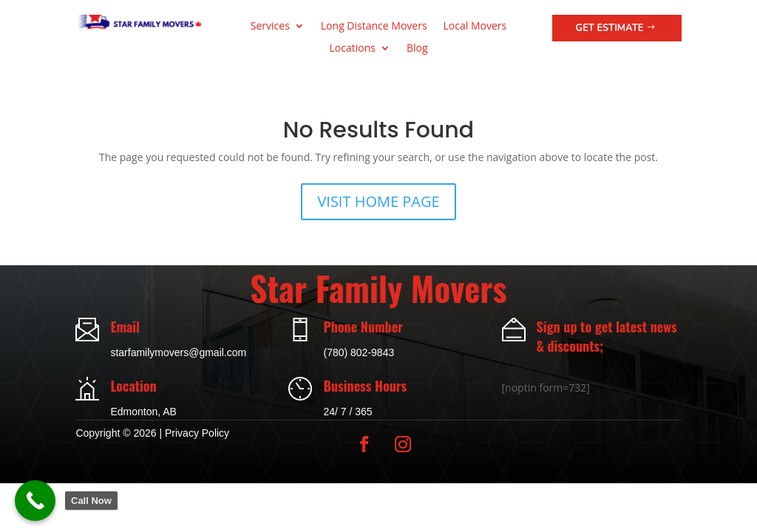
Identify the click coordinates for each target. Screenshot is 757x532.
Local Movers (475, 27)
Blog (417, 49)
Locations (352, 49)
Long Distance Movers (374, 27)
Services (270, 27)
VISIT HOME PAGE (378, 201)
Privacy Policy (197, 433)
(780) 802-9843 (359, 352)
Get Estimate (610, 28)
